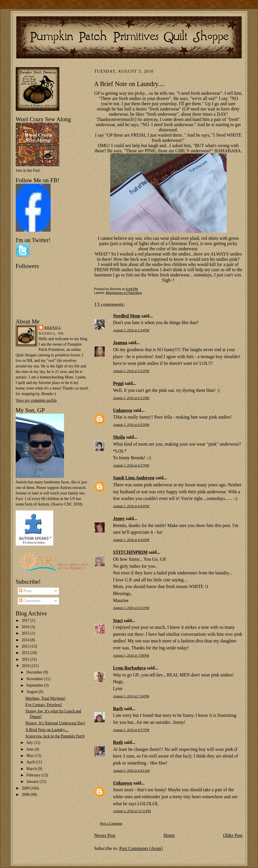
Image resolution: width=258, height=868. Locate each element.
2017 (26, 620)
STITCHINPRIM (130, 552)
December (35, 672)
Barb (118, 709)
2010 (26, 666)
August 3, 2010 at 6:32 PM (131, 425)
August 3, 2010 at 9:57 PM (131, 730)
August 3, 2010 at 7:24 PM (131, 696)
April (31, 762)
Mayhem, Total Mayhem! (45, 698)
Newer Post (105, 835)
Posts (25, 591)
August (33, 692)
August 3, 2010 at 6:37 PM (131, 466)
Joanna (120, 343)
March (32, 769)
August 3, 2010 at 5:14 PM (131, 330)
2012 (26, 653)
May (31, 756)
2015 (26, 633)
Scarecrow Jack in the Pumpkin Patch (55, 736)
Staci (118, 620)
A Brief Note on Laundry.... (47, 730)
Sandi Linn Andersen (134, 478)
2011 (26, 659)
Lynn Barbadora (129, 668)
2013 (26, 646)
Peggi (119, 383)
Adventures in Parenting (124, 293)
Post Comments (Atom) (141, 848)
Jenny (119, 518)
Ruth (118, 742)
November (35, 679)
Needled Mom (127, 316)
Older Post (233, 835)
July (30, 743)
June (31, 749)
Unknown (123, 410)
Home (169, 835)
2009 (26, 788)
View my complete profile (36, 400)
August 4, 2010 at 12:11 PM (132, 811)
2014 (26, 640)
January (33, 782)
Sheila (119, 437)
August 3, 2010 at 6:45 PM (131, 506)
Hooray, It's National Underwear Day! (55, 723)
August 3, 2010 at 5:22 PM (131, 371)
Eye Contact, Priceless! (44, 705)
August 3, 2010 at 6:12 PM (131, 398)
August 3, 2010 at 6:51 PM (131, 608)
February (34, 775)
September (35, 685)
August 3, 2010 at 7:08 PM (131, 656)
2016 (26, 627)
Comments (30, 601)
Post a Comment (111, 824)
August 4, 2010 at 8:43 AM (131, 771)
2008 (26, 795)
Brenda (53, 328)
